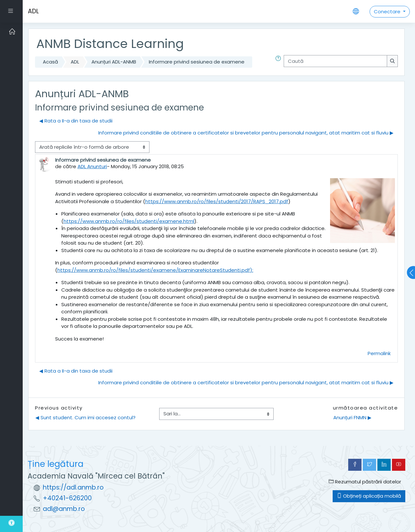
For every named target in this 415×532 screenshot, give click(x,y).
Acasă (50, 62)
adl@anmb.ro (64, 509)
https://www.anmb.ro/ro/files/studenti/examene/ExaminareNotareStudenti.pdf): (155, 270)
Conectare (388, 12)
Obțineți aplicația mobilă (369, 496)
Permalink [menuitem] (379, 353)
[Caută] (335, 61)
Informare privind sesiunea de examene (197, 62)
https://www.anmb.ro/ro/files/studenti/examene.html (129, 221)
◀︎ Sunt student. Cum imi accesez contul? (85, 417)
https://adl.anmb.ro (73, 487)
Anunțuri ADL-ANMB (114, 62)
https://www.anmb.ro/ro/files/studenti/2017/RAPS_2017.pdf (217, 201)
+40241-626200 (67, 498)
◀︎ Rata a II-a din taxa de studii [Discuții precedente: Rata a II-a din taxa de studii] (76, 121)
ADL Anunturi (92, 166)
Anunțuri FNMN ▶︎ (352, 417)
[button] (279, 62)
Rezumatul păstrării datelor (365, 482)
